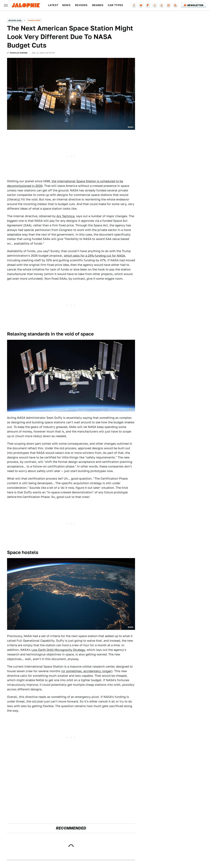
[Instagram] (168, 5)
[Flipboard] (148, 5)
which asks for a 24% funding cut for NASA (94, 256)
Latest (53, 5)
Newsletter (194, 5)
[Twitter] (155, 5)
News (66, 5)
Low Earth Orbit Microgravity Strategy (58, 650)
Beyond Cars (15, 20)
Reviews (81, 5)
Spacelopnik (34, 20)
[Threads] (162, 5)
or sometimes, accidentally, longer (87, 671)
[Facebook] (134, 5)
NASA (131, 127)
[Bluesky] (141, 5)
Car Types (115, 5)
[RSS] (175, 5)
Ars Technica (65, 216)
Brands (98, 5)
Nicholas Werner (19, 53)
